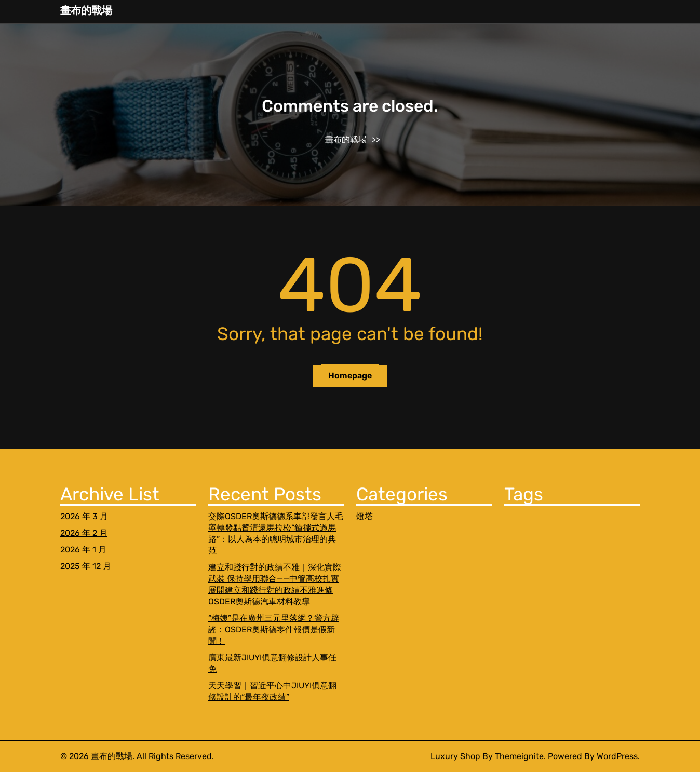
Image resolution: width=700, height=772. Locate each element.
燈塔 (365, 516)
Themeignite (519, 756)
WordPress (617, 756)
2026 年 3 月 (84, 516)
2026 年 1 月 (83, 550)
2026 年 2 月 (84, 533)
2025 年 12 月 (86, 566)
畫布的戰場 (86, 10)
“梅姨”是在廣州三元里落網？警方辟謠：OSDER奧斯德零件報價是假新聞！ (274, 629)
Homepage (350, 376)
